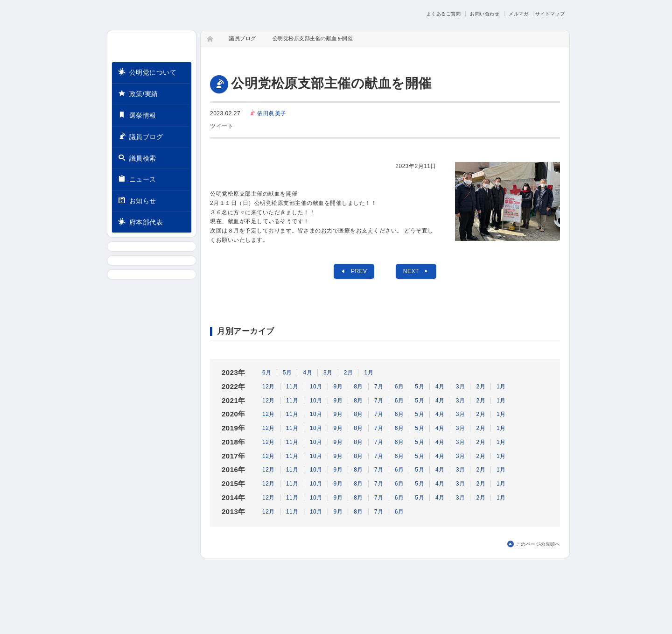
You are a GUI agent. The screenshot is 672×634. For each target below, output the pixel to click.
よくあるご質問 (444, 14)
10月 (316, 387)
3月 (328, 373)
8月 (358, 387)
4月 (308, 373)
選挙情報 (137, 115)
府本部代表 (140, 222)
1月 (369, 373)
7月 (379, 387)
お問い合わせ (485, 14)
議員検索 (137, 158)
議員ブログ (140, 136)
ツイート (222, 126)
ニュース (137, 179)
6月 (267, 373)
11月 (292, 387)
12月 (269, 387)
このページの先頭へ (538, 544)
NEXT (416, 271)
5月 (287, 373)
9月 (338, 387)
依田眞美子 (272, 113)
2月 (349, 373)
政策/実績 (138, 93)
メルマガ (518, 14)
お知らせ (137, 201)
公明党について (147, 72)
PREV (354, 271)
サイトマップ (550, 14)
